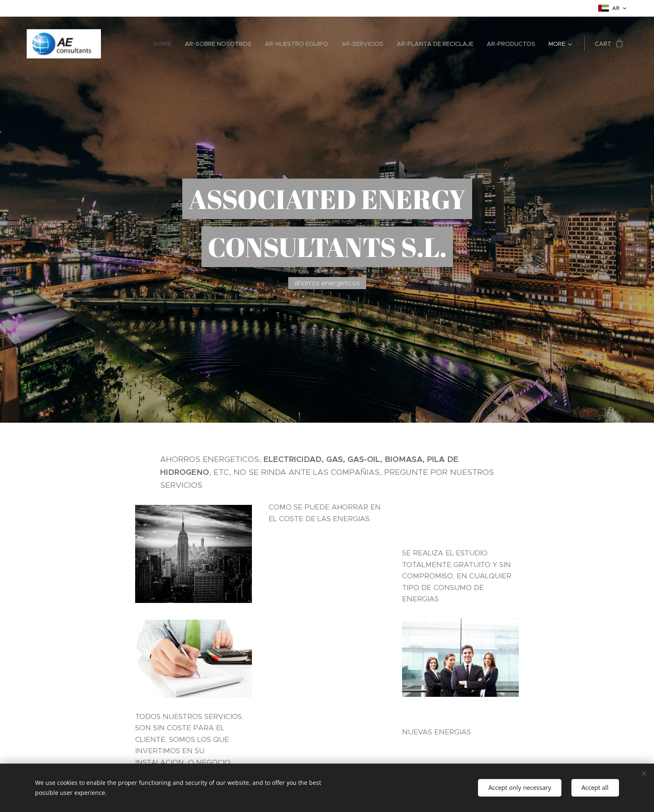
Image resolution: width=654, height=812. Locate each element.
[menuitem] (165, 44)
